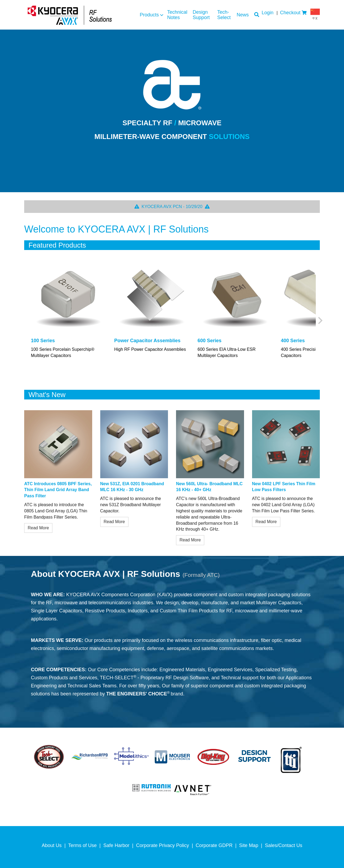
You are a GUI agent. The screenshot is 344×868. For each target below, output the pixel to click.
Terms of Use (83, 845)
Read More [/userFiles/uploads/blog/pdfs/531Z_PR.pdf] (114, 522)
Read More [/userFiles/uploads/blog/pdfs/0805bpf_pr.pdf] (38, 528)
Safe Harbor (117, 845)
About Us (52, 845)
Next (320, 321)
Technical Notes (177, 15)
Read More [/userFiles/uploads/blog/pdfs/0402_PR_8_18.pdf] (266, 522)
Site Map (249, 845)
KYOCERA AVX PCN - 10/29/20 (172, 207)
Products (149, 15)
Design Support (201, 15)
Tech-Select (224, 15)
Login (268, 13)
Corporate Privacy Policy (162, 845)
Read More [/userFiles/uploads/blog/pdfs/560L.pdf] (190, 540)
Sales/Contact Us (284, 845)
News (243, 15)
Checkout (290, 13)
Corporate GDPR (214, 845)
